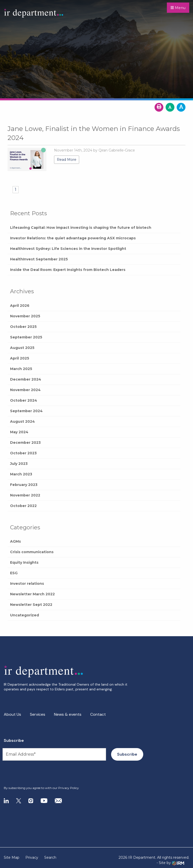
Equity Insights (24, 562)
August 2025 (22, 348)
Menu (178, 8)
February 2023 (24, 485)
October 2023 (23, 453)
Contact (98, 714)
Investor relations (27, 584)
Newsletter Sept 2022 (31, 605)
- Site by (170, 863)
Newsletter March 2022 (32, 594)
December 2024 (26, 379)
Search (50, 857)
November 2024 (25, 390)
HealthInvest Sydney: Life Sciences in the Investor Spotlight (68, 249)
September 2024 (26, 411)
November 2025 (25, 316)
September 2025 (26, 337)
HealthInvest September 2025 (39, 259)
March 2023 (21, 474)
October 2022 (23, 506)
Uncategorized (25, 615)
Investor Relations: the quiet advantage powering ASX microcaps (73, 238)
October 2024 (24, 400)
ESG (14, 573)
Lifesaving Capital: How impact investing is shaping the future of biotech (81, 228)
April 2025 (20, 358)
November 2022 (25, 495)
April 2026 (20, 306)
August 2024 (22, 421)
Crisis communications (32, 552)
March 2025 (21, 369)
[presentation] (34, 773)
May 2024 (19, 432)
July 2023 (19, 464)
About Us (12, 714)
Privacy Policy (69, 788)
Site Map (12, 857)
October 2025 (23, 327)
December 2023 (25, 443)
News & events (68, 714)
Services (38, 714)
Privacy (32, 857)
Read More (67, 160)
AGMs (15, 541)
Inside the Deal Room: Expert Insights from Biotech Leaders (68, 270)
